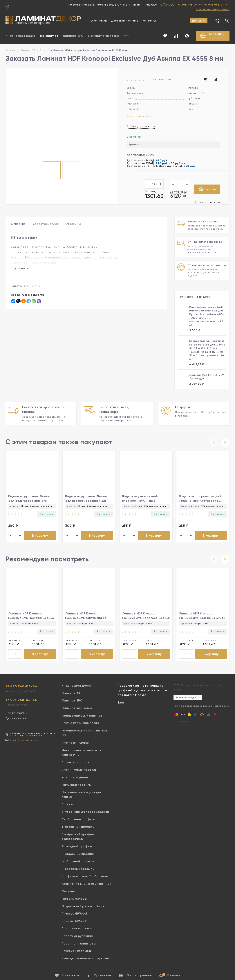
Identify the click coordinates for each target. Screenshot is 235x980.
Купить (207, 189)
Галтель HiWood (74, 900)
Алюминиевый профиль (79, 771)
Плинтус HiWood (74, 914)
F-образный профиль (78, 870)
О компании (99, 21)
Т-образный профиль (78, 828)
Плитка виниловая (76, 744)
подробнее (20, 268)
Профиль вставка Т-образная (85, 877)
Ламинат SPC (73, 36)
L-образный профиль (78, 862)
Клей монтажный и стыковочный (86, 884)
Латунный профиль (76, 785)
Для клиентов (16, 719)
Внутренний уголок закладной (85, 813)
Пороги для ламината (79, 944)
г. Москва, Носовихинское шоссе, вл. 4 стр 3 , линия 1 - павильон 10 (115, 5)
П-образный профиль (78, 855)
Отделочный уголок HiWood (83, 907)
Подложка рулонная (77, 937)
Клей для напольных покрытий (85, 959)
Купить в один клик (208, 202)
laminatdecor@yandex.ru (213, 9)
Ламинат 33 (49, 36)
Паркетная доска (75, 763)
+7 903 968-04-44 (217, 5)
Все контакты (16, 714)
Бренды (199, 21)
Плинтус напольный (77, 952)
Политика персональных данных (193, 707)
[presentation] (214, 443)
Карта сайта (222, 707)
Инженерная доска (20, 36)
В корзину (40, 536)
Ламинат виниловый (104, 36)
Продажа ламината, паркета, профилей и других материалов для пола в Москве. (142, 691)
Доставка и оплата (125, 21)
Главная (10, 51)
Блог (121, 703)
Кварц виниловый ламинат (82, 716)
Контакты (149, 21)
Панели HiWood (74, 922)
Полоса (67, 805)
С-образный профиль (78, 820)
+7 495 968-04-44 (190, 5)
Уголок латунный (75, 778)
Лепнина (68, 892)
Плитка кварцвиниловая (80, 724)
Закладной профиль (77, 847)
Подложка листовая (77, 929)
